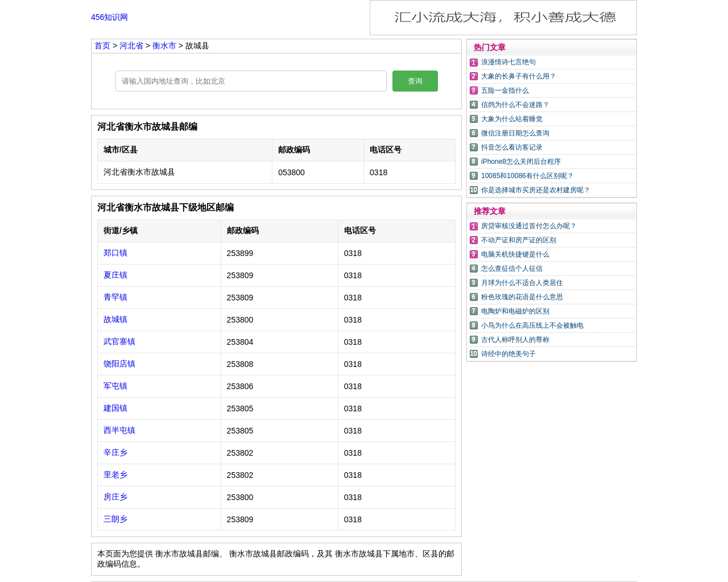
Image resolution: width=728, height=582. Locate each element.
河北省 (133, 46)
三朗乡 (115, 519)
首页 (102, 46)
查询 (415, 81)
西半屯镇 (119, 430)
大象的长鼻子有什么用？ (519, 76)
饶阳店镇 (119, 364)
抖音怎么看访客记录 (512, 147)
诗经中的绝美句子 (508, 354)
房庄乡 (115, 497)
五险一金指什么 (505, 90)
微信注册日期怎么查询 (515, 133)
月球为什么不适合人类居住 (522, 283)
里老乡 (115, 474)
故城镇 (115, 319)
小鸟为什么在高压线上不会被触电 (532, 325)
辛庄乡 (115, 452)
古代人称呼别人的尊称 (515, 340)
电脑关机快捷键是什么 (515, 254)
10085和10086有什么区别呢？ (528, 176)
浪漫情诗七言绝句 (508, 62)
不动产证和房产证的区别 (519, 240)
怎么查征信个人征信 (512, 269)
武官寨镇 (119, 341)
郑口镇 (115, 253)
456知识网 (109, 17)
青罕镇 (115, 297)
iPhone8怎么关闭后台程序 (521, 162)
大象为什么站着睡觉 (512, 119)
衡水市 (166, 46)
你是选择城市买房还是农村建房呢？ (536, 190)
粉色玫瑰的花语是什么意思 (522, 297)
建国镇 (115, 408)
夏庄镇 (115, 275)
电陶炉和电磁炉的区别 (515, 311)
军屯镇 (115, 386)
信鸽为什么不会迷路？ (515, 105)
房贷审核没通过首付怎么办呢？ (529, 226)
